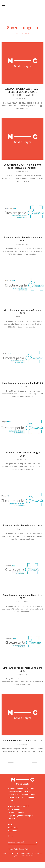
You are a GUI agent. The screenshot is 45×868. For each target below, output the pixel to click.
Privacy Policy (13, 849)
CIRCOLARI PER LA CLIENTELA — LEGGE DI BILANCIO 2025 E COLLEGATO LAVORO (23, 92)
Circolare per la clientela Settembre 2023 (23, 669)
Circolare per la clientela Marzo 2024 (22, 525)
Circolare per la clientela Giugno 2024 (22, 454)
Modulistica (12, 830)
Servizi (10, 824)
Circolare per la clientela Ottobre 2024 (23, 312)
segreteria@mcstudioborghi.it (20, 816)
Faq (9, 833)
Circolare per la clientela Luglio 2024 (22, 383)
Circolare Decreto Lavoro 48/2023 (22, 741)
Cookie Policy (24, 849)
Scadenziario (13, 827)
